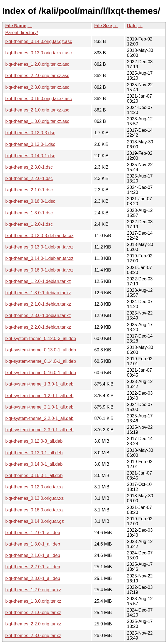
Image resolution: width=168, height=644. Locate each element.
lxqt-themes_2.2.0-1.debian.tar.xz (38, 327)
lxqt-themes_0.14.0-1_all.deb (34, 464)
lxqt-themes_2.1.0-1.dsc (29, 190)
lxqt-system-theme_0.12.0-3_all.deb (41, 339)
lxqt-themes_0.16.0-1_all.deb (34, 476)
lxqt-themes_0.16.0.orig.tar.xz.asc (38, 99)
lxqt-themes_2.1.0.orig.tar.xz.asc (37, 110)
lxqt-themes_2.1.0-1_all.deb (33, 555)
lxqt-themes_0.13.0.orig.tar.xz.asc (38, 53)
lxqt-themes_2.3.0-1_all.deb (33, 578)
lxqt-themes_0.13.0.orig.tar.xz (34, 498)
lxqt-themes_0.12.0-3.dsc (30, 133)
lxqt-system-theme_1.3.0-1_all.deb (39, 384)
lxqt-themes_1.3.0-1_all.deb (33, 544)
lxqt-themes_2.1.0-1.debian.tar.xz (38, 304)
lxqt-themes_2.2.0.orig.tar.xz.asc (37, 76)
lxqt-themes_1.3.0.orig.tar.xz (33, 601)
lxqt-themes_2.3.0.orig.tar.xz (33, 636)
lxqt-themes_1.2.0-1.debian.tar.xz (38, 281)
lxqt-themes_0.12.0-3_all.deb (34, 441)
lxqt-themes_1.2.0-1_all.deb (33, 533)
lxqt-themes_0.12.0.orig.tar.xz (34, 487)
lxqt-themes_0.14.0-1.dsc (30, 156)
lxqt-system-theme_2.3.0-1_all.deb (39, 430)
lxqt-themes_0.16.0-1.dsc (30, 201)
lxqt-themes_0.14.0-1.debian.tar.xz (39, 258)
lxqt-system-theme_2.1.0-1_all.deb (39, 407)
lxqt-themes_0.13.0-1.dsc (30, 144)
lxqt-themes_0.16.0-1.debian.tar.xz (39, 270)
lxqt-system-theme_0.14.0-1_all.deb (41, 361)
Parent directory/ (22, 33)
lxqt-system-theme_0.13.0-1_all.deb (41, 350)
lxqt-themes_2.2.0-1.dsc (29, 178)
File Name (16, 26)
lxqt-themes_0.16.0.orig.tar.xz (34, 510)
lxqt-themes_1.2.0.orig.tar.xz (33, 590)
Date (132, 26)
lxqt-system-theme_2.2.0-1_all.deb (39, 418)
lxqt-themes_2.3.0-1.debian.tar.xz (38, 315)
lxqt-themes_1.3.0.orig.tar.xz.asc (37, 121)
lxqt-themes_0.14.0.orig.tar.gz (35, 521)
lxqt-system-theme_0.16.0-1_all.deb (41, 373)
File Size (103, 26)
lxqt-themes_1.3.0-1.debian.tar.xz (38, 293)
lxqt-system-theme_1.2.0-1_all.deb (39, 396)
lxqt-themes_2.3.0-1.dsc (29, 167)
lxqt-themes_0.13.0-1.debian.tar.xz (39, 247)
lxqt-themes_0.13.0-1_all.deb (34, 453)
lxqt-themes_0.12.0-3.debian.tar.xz (39, 236)
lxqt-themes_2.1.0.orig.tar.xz (33, 613)
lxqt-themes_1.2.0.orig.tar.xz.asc (37, 64)
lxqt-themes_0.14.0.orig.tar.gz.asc (39, 41)
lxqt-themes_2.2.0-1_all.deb (33, 567)
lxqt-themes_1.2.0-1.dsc (29, 224)
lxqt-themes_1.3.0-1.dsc (29, 213)
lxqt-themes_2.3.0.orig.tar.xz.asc (37, 87)
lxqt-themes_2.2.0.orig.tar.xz (33, 624)
